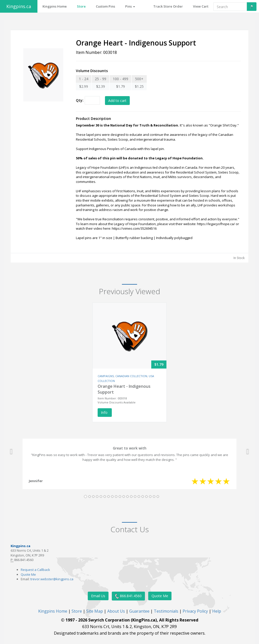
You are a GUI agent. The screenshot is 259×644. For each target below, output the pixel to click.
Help (217, 611)
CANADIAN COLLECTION (131, 376)
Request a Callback (35, 570)
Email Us (98, 596)
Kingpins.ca (19, 6)
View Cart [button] (201, 6)
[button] (11, 451)
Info (105, 412)
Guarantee (139, 611)
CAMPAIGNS (106, 376)
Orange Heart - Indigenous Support (124, 389)
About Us (116, 611)
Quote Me (28, 574)
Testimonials (166, 611)
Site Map (95, 611)
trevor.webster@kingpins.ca (52, 579)
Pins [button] (130, 6)
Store (77, 611)
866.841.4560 (128, 596)
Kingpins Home (53, 611)
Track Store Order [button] (168, 6)
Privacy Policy (195, 611)
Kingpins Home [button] (55, 6)
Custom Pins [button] (105, 6)
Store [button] (81, 6)
